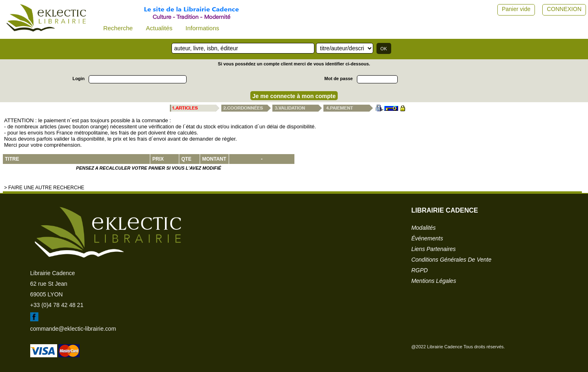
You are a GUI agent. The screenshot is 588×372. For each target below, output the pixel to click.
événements (427, 238)
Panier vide (516, 9)
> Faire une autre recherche (44, 188)
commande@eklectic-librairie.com (73, 329)
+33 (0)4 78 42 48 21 (57, 305)
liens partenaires (433, 249)
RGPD (419, 270)
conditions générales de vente (451, 260)
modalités (423, 228)
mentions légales (434, 281)
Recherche (118, 28)
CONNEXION (564, 9)
